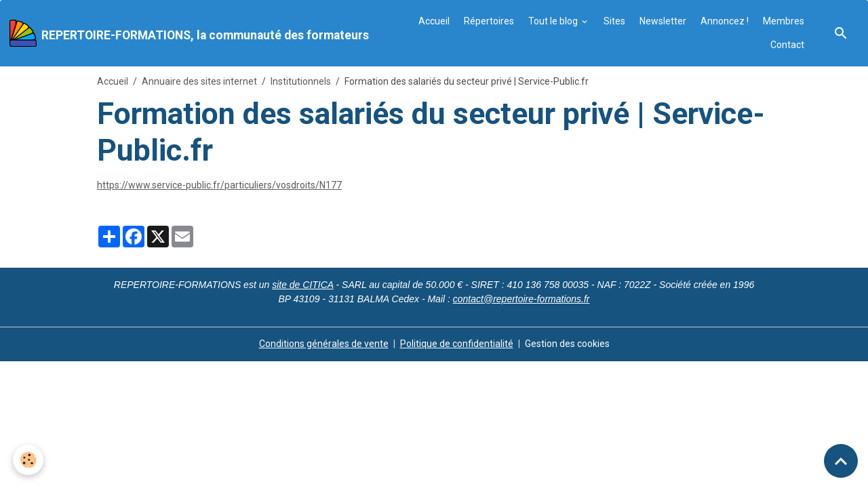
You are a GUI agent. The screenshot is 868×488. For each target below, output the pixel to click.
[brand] (186, 33)
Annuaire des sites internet (199, 81)
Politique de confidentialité (457, 344)
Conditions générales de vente (324, 344)
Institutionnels (301, 81)
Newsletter (663, 21)
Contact (787, 45)
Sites (614, 21)
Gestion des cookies (567, 344)
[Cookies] (29, 460)
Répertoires (489, 21)
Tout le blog (554, 21)
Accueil (434, 21)
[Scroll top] (841, 461)
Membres (784, 21)
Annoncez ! (725, 21)
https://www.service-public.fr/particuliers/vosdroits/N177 (219, 185)
